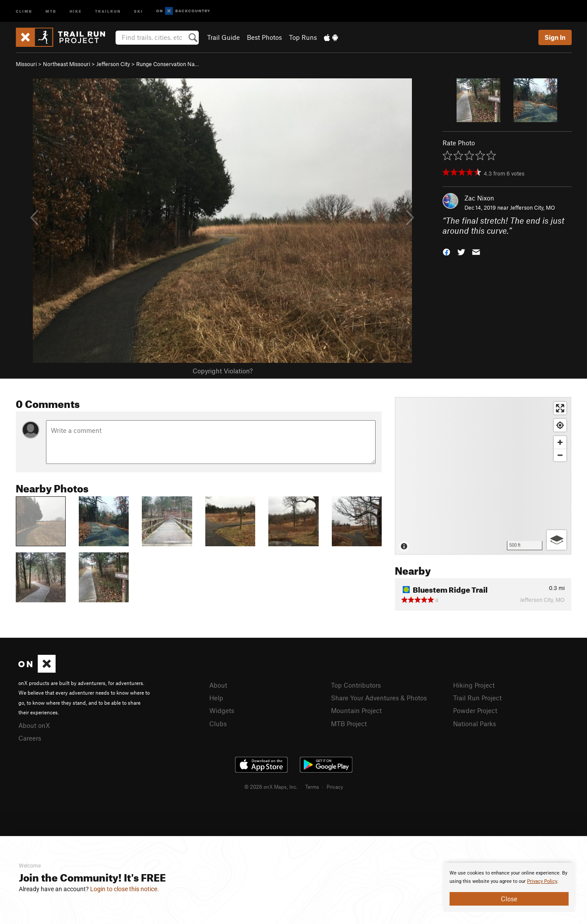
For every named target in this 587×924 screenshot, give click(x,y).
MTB (51, 11)
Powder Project (475, 710)
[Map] (483, 476)
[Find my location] (560, 425)
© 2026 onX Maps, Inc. (271, 787)
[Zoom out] (560, 455)
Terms (312, 787)
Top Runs (303, 37)
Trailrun (108, 11)
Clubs (218, 724)
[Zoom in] (560, 442)
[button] (446, 251)
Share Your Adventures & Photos (379, 698)
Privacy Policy (542, 881)
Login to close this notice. (125, 889)
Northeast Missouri (67, 64)
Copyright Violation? (223, 371)
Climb (24, 11)
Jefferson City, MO (533, 207)
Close (509, 899)
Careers (30, 738)
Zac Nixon (479, 198)
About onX (34, 725)
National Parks (475, 724)
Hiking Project (474, 685)
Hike (76, 11)
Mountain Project (356, 710)
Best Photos (264, 37)
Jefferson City (113, 64)
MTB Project (349, 724)
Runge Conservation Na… (168, 64)
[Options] (557, 540)
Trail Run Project (477, 698)
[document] (509, 887)
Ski (139, 11)
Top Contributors (356, 685)
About (218, 685)
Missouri (26, 64)
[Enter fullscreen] (560, 408)
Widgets (222, 710)
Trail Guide (223, 37)
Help (216, 698)
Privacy (335, 787)
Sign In (555, 37)
